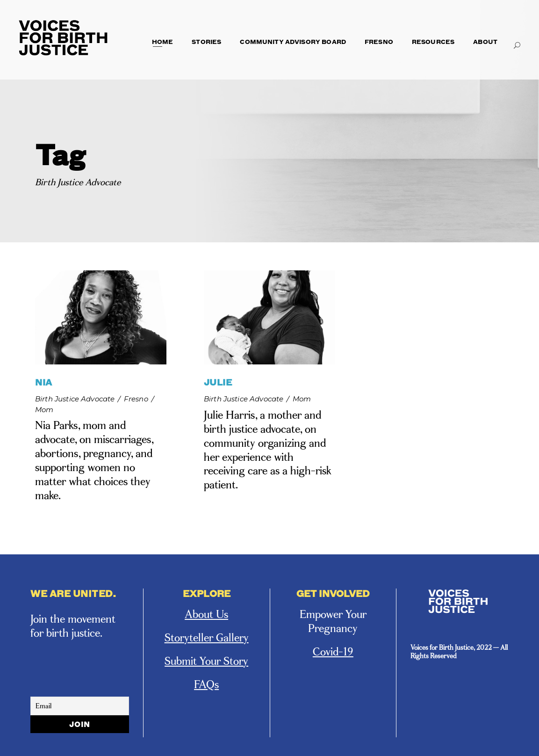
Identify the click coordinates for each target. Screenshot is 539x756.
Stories (206, 42)
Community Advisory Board (293, 42)
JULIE (218, 382)
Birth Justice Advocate (75, 399)
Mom (44, 410)
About (485, 42)
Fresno (379, 42)
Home (163, 42)
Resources (433, 42)
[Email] (80, 706)
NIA (44, 382)
